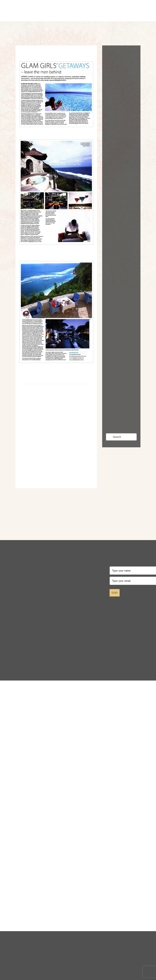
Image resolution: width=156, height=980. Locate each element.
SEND (115, 593)
